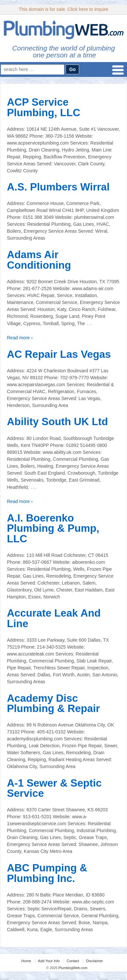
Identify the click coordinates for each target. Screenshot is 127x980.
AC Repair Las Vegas (59, 354)
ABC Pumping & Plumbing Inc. (47, 873)
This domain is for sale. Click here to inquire (64, 9)
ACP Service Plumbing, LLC (44, 107)
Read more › (20, 338)
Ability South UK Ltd (57, 422)
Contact (73, 961)
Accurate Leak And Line (54, 618)
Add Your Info (49, 961)
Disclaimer (95, 961)
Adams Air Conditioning (39, 260)
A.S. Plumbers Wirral (58, 187)
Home (26, 961)
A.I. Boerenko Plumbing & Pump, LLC (53, 528)
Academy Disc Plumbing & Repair (53, 703)
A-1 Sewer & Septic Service (54, 788)
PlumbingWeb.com (72, 968)
